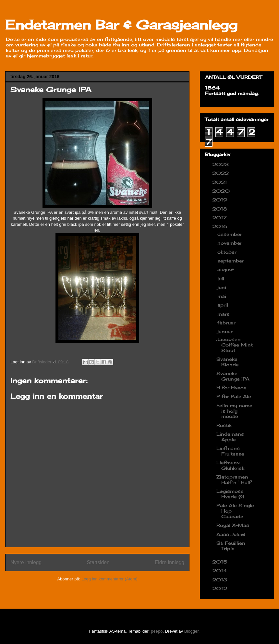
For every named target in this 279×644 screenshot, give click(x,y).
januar (226, 331)
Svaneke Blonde (228, 362)
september (231, 261)
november (230, 243)
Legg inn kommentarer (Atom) (109, 579)
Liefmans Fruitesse (230, 451)
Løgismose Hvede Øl (230, 494)
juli (222, 279)
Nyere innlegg (26, 562)
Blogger (191, 631)
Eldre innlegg (170, 562)
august (226, 269)
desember (230, 234)
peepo (157, 631)
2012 (220, 588)
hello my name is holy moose (234, 411)
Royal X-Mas (233, 525)
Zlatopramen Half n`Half (234, 480)
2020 (222, 191)
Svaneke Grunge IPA (233, 376)
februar (227, 323)
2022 (221, 173)
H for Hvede (231, 388)
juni (223, 287)
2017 (220, 218)
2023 (221, 164)
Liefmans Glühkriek (230, 465)
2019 (221, 200)
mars (224, 314)
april (224, 305)
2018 (220, 209)
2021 (220, 182)
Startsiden (98, 562)
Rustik (224, 425)
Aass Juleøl (231, 534)
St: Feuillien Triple (231, 546)
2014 (220, 571)
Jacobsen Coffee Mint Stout (235, 345)
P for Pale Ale (234, 396)
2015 (221, 562)
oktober (228, 252)
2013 (220, 580)
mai (223, 296)
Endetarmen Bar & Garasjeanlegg (121, 25)
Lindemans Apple (230, 437)
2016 (221, 226)
